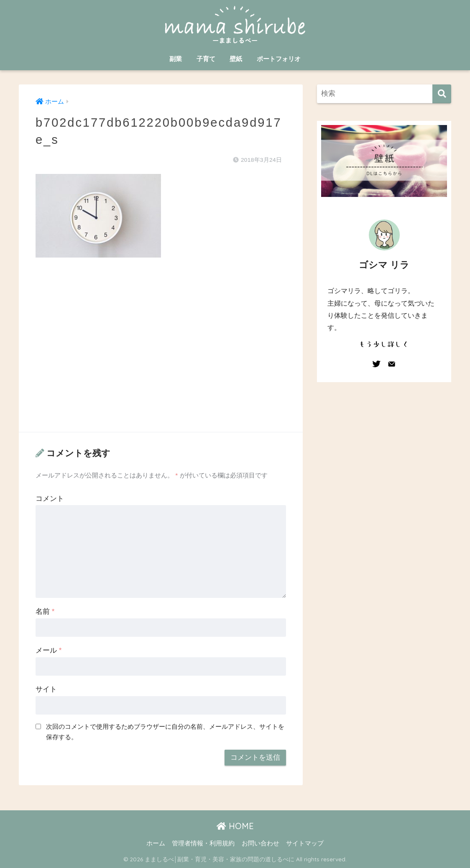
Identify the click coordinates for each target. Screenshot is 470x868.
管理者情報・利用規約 (203, 843)
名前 (45, 611)
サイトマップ (305, 843)
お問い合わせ (261, 843)
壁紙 (236, 59)
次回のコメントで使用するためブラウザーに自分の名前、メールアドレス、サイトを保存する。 (165, 732)
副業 (176, 59)
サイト (46, 689)
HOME (235, 826)
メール (49, 650)
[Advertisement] (161, 353)
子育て (206, 59)
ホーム (156, 843)
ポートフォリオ (279, 59)
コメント (50, 499)
